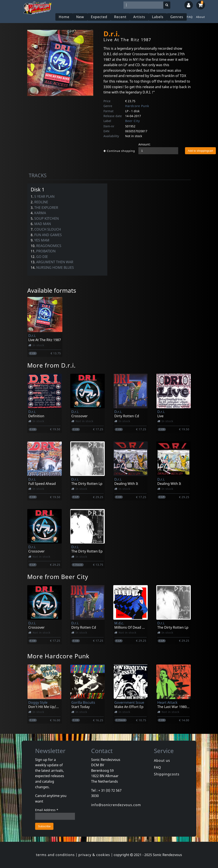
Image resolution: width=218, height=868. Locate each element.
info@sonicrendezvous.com (116, 805)
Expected (99, 17)
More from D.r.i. (52, 365)
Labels (158, 17)
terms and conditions (55, 855)
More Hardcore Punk (58, 656)
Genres (177, 17)
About (201, 17)
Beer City (133, 121)
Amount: (144, 144)
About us (162, 760)
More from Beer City (58, 577)
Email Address (47, 810)
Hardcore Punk (137, 106)
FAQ (190, 17)
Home (64, 17)
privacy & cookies (94, 855)
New (80, 17)
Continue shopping (119, 151)
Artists (139, 17)
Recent (120, 17)
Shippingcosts (167, 774)
